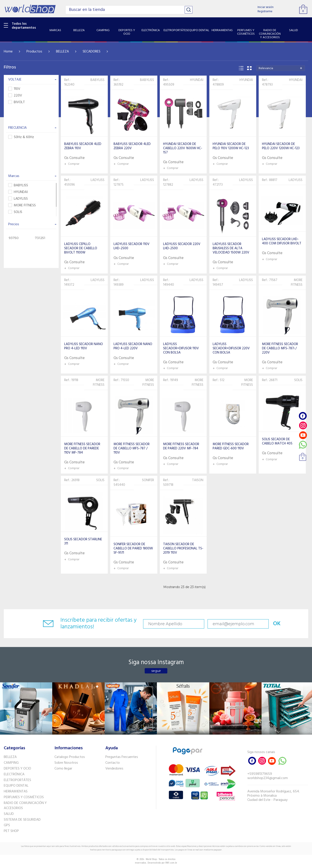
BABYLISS (18, 186)
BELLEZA (62, 52)
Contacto (113, 763)
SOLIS (15, 212)
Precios (32, 224)
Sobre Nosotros (66, 763)
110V (14, 89)
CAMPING (11, 763)
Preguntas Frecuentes (122, 757)
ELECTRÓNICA (14, 774)
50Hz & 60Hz (21, 137)
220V (15, 96)
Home (8, 52)
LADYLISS (18, 199)
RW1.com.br (171, 863)
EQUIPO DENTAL (16, 786)
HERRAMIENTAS (16, 792)
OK (277, 624)
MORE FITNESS (22, 206)
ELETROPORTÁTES (17, 780)
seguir (156, 671)
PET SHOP (11, 831)
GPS (7, 825)
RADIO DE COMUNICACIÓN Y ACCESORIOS (25, 806)
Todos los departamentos (24, 26)
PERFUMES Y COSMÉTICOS (24, 797)
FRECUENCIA (32, 128)
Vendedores (114, 769)
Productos (34, 52)
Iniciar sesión (266, 7)
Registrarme (265, 11)
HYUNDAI (18, 192)
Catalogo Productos (70, 757)
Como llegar (63, 769)
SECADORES (92, 52)
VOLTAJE (32, 80)
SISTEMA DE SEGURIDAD (22, 820)
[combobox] (281, 68)
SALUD (9, 814)
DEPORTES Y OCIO (17, 769)
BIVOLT (17, 102)
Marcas (32, 176)
